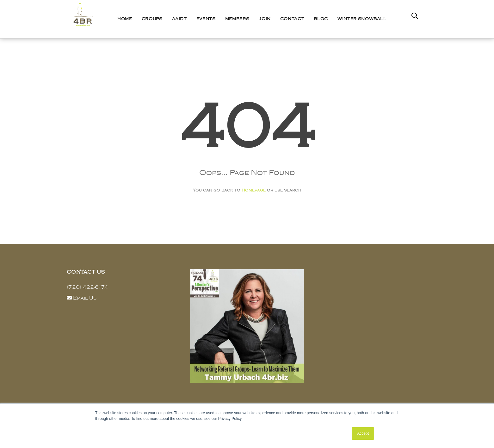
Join (265, 19)
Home (125, 19)
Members (237, 19)
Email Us (85, 298)
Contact (292, 19)
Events (206, 19)
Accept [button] (363, 433)
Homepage (254, 190)
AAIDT (179, 19)
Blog (321, 19)
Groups (152, 19)
